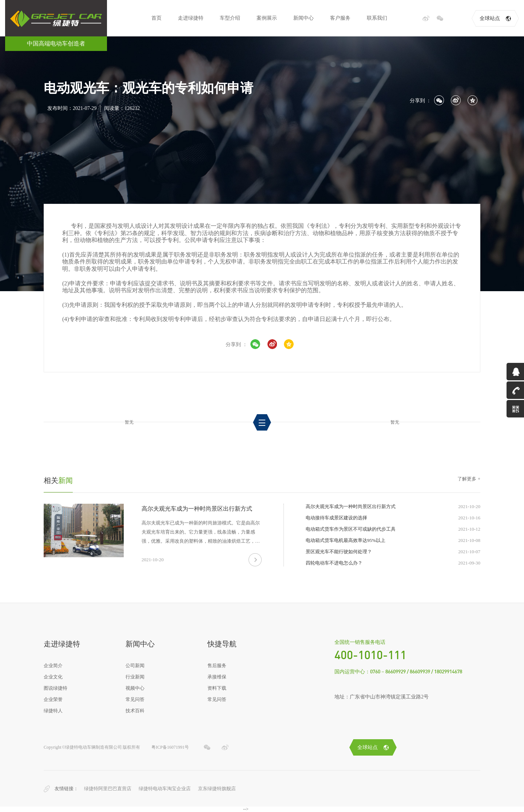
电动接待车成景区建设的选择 (336, 518)
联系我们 (377, 18)
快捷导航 (222, 644)
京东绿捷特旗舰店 (217, 789)
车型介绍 (230, 18)
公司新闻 (135, 666)
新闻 (58, 480)
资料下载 (217, 688)
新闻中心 (303, 18)
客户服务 (340, 18)
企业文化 (53, 677)
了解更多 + (469, 479)
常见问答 (135, 699)
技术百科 (135, 711)
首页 (156, 18)
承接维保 (217, 677)
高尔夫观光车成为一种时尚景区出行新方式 (197, 509)
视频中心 (135, 688)
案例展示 (267, 18)
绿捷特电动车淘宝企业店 (165, 789)
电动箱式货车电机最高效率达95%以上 (346, 540)
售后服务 (217, 666)
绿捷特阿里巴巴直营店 (108, 789)
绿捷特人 (53, 711)
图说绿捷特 (55, 688)
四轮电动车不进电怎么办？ (334, 563)
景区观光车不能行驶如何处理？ (339, 552)
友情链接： (66, 789)
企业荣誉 (53, 699)
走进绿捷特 (191, 18)
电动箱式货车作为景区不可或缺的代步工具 (351, 529)
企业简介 (53, 666)
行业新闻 (135, 677)
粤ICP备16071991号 (170, 747)
